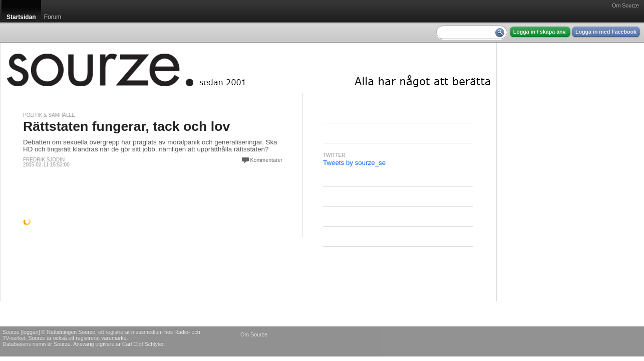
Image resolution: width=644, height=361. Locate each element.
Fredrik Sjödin (44, 160)
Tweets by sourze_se (354, 163)
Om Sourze (625, 6)
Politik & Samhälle (49, 115)
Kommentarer (266, 160)
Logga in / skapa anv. (540, 32)
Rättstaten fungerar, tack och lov (126, 126)
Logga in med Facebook (606, 32)
